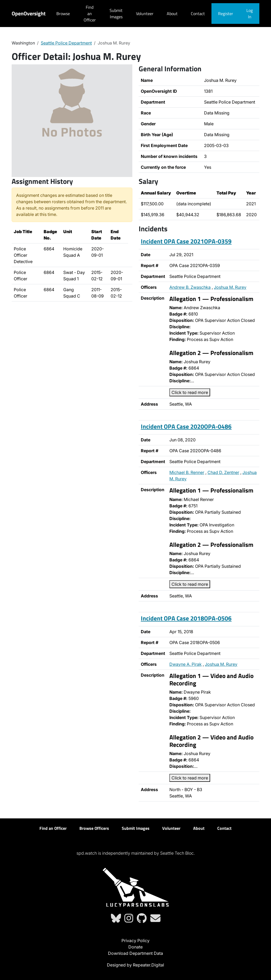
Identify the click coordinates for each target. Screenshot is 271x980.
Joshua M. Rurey (230, 287)
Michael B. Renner (187, 472)
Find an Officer (90, 14)
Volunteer (145, 14)
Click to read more (190, 392)
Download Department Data (135, 953)
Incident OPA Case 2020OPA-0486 (186, 426)
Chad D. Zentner (223, 472)
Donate (135, 947)
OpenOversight (29, 13)
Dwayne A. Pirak (186, 664)
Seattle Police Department (66, 43)
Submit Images (116, 14)
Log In (250, 14)
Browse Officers (94, 828)
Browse (63, 14)
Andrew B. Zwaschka (190, 287)
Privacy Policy (135, 941)
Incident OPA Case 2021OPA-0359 (186, 241)
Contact (198, 14)
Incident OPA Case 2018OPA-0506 (186, 618)
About (172, 14)
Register (226, 14)
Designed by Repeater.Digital (135, 965)
